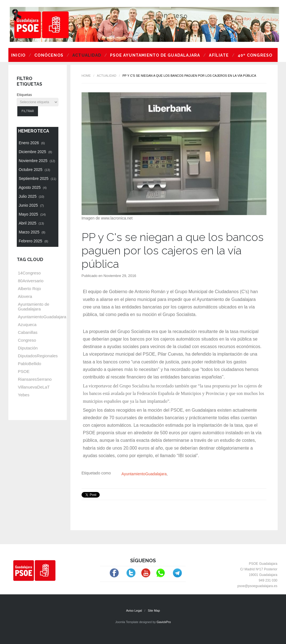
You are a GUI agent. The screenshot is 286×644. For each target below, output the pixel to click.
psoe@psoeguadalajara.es (257, 586)
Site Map (154, 611)
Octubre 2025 (34, 170)
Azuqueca (27, 325)
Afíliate (219, 55)
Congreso (27, 340)
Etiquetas (24, 95)
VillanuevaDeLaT (34, 387)
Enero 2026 (32, 143)
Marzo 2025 (32, 232)
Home (86, 76)
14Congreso (29, 273)
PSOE (24, 371)
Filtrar (28, 111)
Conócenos (49, 55)
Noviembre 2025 (37, 161)
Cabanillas (28, 332)
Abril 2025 (31, 223)
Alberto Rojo (29, 289)
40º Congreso (255, 55)
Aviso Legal (134, 611)
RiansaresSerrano (35, 379)
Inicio (18, 55)
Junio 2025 (31, 205)
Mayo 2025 (32, 214)
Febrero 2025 (33, 241)
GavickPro (164, 622)
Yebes (24, 395)
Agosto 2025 (33, 187)
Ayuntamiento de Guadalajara (34, 307)
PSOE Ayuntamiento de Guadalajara (155, 55)
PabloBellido (29, 364)
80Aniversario (31, 281)
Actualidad (87, 55)
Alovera (25, 296)
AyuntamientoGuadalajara (144, 474)
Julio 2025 (31, 196)
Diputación (28, 348)
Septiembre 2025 (37, 179)
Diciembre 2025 (35, 152)
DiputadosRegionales (38, 356)
